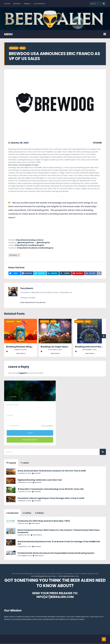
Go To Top (104, 639)
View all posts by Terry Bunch (33, 302)
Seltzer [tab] (40, 513)
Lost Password (39, 4)
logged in (23, 373)
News (23, 48)
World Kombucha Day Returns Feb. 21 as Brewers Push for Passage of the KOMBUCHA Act (59, 543)
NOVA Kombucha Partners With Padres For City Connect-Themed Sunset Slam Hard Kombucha (58, 531)
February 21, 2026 (24, 501)
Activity (7, 4)
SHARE (97, 143)
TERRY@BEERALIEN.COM (68, 576)
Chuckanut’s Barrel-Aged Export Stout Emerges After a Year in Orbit (51, 498)
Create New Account (30, 440)
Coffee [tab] (27, 513)
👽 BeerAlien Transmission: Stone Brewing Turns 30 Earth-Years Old (50, 489)
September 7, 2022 (89, 350)
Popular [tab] (11, 463)
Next (104, 336)
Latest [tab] (25, 463)
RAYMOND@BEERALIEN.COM (43, 576)
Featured (14, 48)
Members (17, 4)
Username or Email (13, 405)
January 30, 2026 (24, 492)
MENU (8, 34)
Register (27, 4)
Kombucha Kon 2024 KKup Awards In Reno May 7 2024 (44, 521)
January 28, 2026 (24, 473)
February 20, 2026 (25, 482)
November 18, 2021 (25, 556)
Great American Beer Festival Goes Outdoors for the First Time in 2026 (52, 471)
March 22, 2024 (20, 350)
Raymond (36, 473)
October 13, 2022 (55, 350)
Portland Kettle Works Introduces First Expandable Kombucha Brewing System (56, 553)
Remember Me (13, 426)
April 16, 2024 (23, 523)
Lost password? (47, 426)
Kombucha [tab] (12, 513)
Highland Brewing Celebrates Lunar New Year (40, 480)
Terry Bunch (27, 288)
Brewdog (14, 255)
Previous (6, 336)
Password (10, 415)
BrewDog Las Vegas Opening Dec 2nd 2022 (63, 347)
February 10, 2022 (24, 547)
